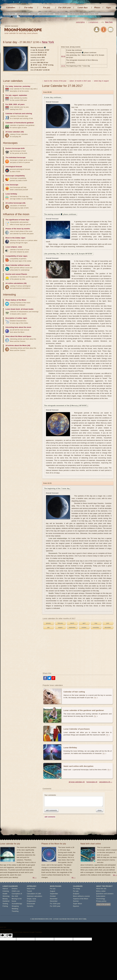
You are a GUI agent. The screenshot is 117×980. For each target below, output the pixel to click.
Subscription (101, 896)
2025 (15, 104)
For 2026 (9, 104)
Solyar (29, 899)
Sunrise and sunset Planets (16, 274)
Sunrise (76, 901)
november (96, 627)
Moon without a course (81, 896)
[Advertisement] (78, 651)
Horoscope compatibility (15, 176)
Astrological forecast (14, 167)
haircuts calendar (23, 14)
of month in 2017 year (83, 81)
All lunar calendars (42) (15, 132)
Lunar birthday (11, 194)
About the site (101, 889)
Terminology (101, 899)
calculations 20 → (106, 782)
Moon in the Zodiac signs (15, 238)
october (84, 627)
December (54, 901)
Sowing (5, 904)
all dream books (27, 309)
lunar (34, 899)
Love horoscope (12, 185)
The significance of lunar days (17, 220)
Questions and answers (105, 894)
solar (20, 247)
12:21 (63, 66)
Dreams (15, 889)
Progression (31, 901)
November (54, 899)
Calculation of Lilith (34, 894)
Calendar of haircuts (14, 114)
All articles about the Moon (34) (18, 345)
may (96, 623)
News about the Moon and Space (18, 336)
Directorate (31, 904)
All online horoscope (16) (15, 203)
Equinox (76, 906)
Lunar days (83, 8)
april (84, 623)
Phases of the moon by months (18, 229)
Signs (109, 8)
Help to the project (103, 904)
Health (5, 894)
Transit (29, 891)
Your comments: (74, 800)
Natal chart (31, 889)
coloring (29, 114)
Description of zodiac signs (16, 318)
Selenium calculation (34, 896)
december (108, 627)
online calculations (61, 14)
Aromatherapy (17, 904)
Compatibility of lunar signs (16, 256)
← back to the (47, 81)
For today (29, 8)
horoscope (34, 14)
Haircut (5, 889)
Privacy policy (101, 901)
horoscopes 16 (92, 782)
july (48, 627)
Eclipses (76, 894)
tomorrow (18, 86)
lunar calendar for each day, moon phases (21, 33)
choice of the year (60, 81)
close (100, 810)
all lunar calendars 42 (77, 782)
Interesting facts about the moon (18, 327)
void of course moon (76, 14)
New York (109, 22)
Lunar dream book (13, 309)
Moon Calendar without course (18, 265)
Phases (97, 8)
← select (71, 81)
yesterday (26, 86)
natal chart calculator (46, 14)
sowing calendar (10, 14)
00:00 (63, 56)
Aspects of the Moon (81, 899)
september (72, 627)
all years (21, 104)
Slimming (6, 896)
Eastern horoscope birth (15, 148)
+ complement (93, 22)
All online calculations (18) (16, 283)
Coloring (6, 891)
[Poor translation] (9, 936)
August (53, 891)
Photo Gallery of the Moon (16, 300)
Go (95, 698)
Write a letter (101, 891)
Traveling (15, 911)
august (60, 627)
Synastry (30, 906)
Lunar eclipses (11, 247)
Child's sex (16, 891)
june (108, 623)
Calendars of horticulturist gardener (20, 123)
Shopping (15, 906)
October (53, 896)
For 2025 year (55, 906)
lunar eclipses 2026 (92, 14)
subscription (80, 22)
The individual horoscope (16, 157)
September (54, 894)
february (60, 623)
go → (35, 877)
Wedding (15, 909)
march (72, 623)
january (48, 623)
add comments (51, 810)
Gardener (6, 901)
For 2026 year (65, 8)
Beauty (5, 899)
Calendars (11, 8)
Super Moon (78, 904)
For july (47, 8)
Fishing (5, 906)
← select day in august (100, 81)
